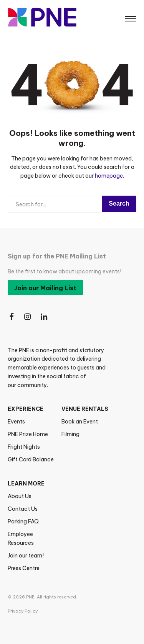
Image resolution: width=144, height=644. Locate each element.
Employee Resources (21, 539)
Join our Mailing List (45, 288)
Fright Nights (24, 447)
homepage (109, 176)
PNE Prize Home (28, 434)
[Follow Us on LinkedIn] (45, 317)
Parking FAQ (23, 521)
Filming (70, 434)
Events (16, 422)
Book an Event (80, 422)
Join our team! (26, 556)
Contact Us (23, 509)
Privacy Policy (23, 611)
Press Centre (24, 568)
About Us (20, 496)
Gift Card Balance (31, 459)
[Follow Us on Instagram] (28, 317)
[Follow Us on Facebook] (12, 317)
